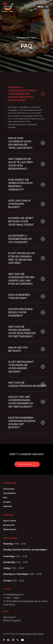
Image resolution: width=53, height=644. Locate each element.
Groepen (7, 502)
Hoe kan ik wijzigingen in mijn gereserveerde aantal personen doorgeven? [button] (26, 94)
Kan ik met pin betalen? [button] (26, 349)
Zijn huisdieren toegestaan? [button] (26, 296)
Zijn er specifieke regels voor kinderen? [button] (26, 312)
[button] (43, 7)
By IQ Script (38, 634)
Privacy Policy (26, 634)
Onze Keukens (10, 493)
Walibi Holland (10, 529)
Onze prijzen (9, 489)
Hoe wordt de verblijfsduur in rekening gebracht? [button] (26, 185)
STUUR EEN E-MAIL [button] (25, 464)
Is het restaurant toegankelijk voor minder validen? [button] (26, 367)
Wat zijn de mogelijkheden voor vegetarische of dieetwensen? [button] (26, 332)
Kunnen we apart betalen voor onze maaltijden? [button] (26, 221)
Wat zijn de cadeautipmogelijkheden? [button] (26, 384)
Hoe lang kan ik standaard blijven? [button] (26, 204)
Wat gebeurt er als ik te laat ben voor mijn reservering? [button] (26, 164)
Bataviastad (9, 525)
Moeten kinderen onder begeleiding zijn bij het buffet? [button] (26, 423)
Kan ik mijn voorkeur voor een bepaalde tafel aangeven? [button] (26, 143)
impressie (8, 506)
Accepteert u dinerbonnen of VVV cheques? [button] (26, 239)
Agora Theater (10, 521)
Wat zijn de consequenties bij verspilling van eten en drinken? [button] (26, 279)
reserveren (9, 604)
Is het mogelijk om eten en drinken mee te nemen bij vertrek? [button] (26, 258)
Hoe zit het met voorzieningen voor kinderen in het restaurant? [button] (26, 402)
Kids (5, 498)
